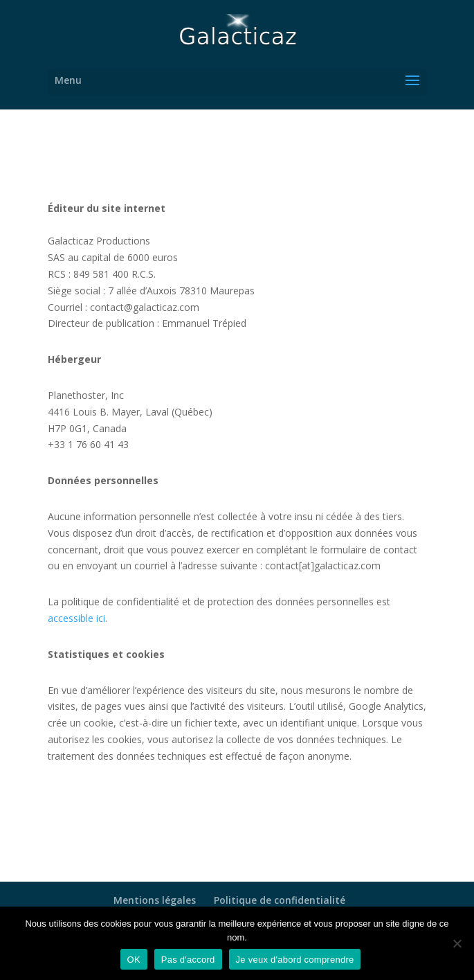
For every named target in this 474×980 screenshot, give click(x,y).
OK (134, 960)
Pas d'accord (188, 960)
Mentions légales (155, 900)
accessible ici (76, 618)
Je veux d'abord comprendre (295, 960)
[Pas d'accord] (457, 943)
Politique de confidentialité (280, 900)
